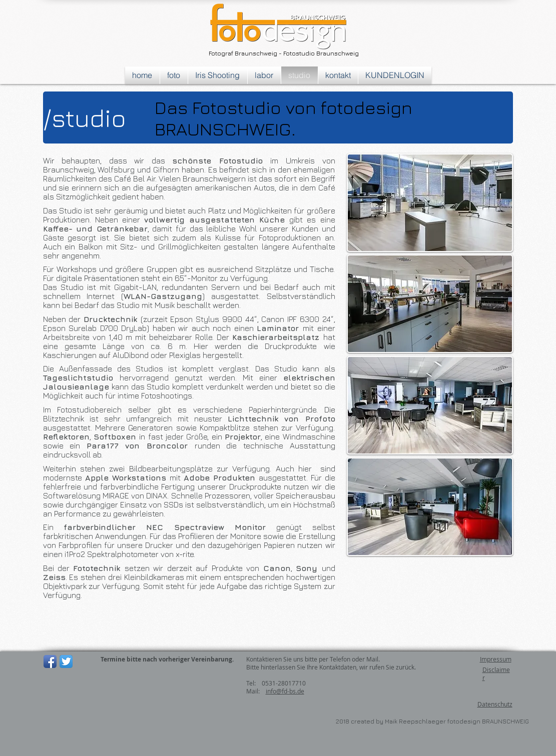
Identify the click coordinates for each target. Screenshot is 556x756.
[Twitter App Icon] (66, 661)
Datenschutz (495, 704)
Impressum (496, 659)
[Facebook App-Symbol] (50, 661)
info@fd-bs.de (285, 691)
